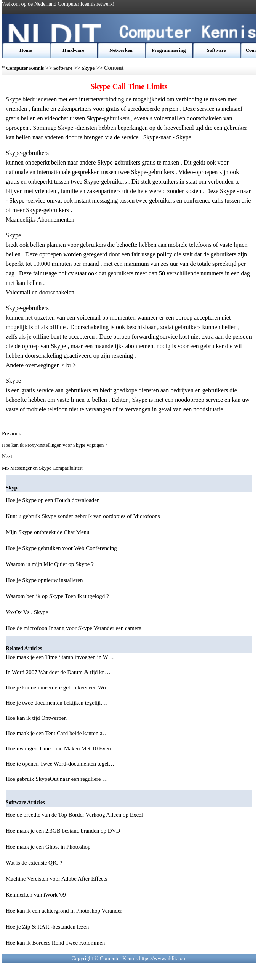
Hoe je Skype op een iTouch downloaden (53, 500)
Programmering (169, 50)
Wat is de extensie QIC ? (34, 863)
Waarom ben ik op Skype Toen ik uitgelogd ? (57, 596)
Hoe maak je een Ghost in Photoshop (48, 847)
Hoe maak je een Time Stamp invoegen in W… (60, 657)
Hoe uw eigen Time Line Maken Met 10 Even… (61, 748)
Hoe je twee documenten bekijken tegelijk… (57, 703)
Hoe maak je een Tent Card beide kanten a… (57, 733)
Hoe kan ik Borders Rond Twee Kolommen (55, 943)
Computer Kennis (25, 68)
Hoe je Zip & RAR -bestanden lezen (47, 927)
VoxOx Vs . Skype (27, 612)
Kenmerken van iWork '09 (36, 895)
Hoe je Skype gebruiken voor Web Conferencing (61, 548)
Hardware (73, 50)
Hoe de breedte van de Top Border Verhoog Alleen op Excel (74, 815)
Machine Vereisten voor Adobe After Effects (56, 879)
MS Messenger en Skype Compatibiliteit (43, 468)
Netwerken (121, 50)
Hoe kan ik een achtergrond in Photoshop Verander (64, 911)
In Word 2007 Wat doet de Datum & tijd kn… (58, 672)
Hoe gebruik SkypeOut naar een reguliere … (57, 779)
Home (26, 50)
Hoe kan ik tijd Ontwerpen (37, 718)
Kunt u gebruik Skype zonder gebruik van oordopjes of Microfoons (83, 516)
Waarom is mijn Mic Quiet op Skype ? (50, 564)
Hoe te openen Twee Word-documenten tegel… (60, 764)
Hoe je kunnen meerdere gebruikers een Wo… (59, 687)
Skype (88, 68)
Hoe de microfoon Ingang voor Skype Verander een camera (74, 628)
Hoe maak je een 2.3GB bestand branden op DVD (63, 831)
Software (216, 50)
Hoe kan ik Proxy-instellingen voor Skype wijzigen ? (55, 445)
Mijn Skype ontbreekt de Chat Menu (48, 532)
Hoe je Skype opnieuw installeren (44, 580)
